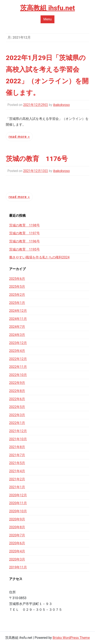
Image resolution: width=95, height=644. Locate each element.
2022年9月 (17, 383)
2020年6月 (17, 543)
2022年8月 (17, 391)
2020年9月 (17, 519)
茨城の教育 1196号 (24, 241)
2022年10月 (18, 375)
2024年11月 (18, 319)
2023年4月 (17, 351)
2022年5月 (17, 407)
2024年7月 (17, 327)
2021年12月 (18, 431)
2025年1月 (17, 303)
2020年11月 (18, 503)
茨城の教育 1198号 (24, 225)
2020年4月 (17, 551)
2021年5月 (17, 463)
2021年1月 (17, 487)
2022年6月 (17, 399)
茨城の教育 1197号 (24, 233)
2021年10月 (18, 439)
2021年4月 (17, 471)
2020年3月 (17, 559)
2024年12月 (18, 311)
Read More (18, 137)
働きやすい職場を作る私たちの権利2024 (39, 257)
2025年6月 (17, 279)
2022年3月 (17, 415)
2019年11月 (18, 567)
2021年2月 (17, 479)
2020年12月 (18, 495)
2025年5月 (17, 287)
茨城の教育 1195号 (24, 249)
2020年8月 (17, 527)
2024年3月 (17, 335)
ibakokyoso (61, 105)
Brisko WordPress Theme (71, 638)
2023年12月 (18, 343)
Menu (47, 19)
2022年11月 (18, 367)
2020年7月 (17, 535)
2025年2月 (17, 295)
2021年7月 (17, 455)
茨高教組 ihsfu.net (47, 8)
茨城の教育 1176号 (37, 159)
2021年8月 (17, 447)
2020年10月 (18, 511)
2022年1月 (17, 423)
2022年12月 (18, 359)
